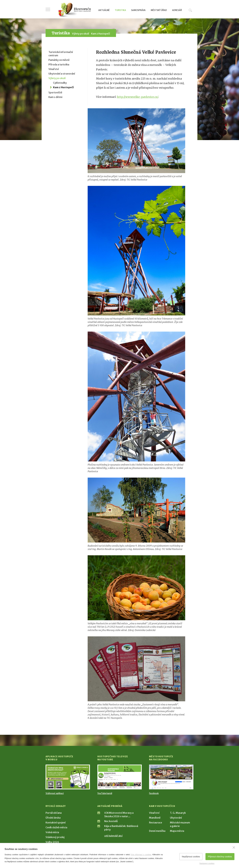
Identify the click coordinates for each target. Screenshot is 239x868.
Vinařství (54, 69)
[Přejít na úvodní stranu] (75, 10)
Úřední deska (53, 818)
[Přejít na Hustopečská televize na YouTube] (120, 777)
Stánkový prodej (55, 837)
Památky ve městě (59, 60)
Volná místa (52, 832)
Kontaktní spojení (56, 823)
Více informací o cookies (141, 855)
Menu (48, 9)
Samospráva (138, 10)
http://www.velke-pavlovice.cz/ (138, 97)
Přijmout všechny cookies (220, 857)
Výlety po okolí (80, 34)
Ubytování (176, 818)
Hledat (190, 10)
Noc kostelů (111, 821)
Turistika (120, 10)
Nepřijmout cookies (191, 857)
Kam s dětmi (55, 97)
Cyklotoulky (60, 83)
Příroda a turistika (59, 64)
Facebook (154, 793)
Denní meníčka (157, 831)
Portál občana (54, 813)
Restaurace (156, 823)
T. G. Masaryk (178, 813)
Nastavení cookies (207, 863)
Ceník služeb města (56, 827)
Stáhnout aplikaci (55, 793)
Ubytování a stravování (62, 74)
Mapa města (177, 831)
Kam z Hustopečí (101, 34)
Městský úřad (159, 10)
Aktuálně (104, 10)
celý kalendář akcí (113, 836)
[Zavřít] (234, 847)
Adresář (177, 10)
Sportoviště (55, 92)
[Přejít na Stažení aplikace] (68, 777)
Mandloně (155, 818)
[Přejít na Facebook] (171, 777)
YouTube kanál (105, 793)
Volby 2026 (52, 842)
